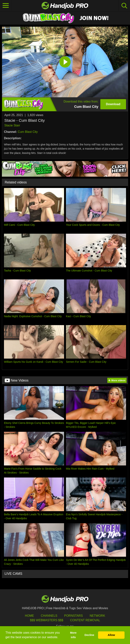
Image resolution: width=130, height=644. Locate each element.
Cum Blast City (28, 132)
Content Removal (85, 620)
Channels (49, 616)
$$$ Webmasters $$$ (46, 620)
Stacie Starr (12, 125)
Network (97, 616)
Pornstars (74, 616)
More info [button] (73, 635)
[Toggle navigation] (6, 6)
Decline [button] (89, 635)
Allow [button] (111, 635)
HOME (29, 616)
